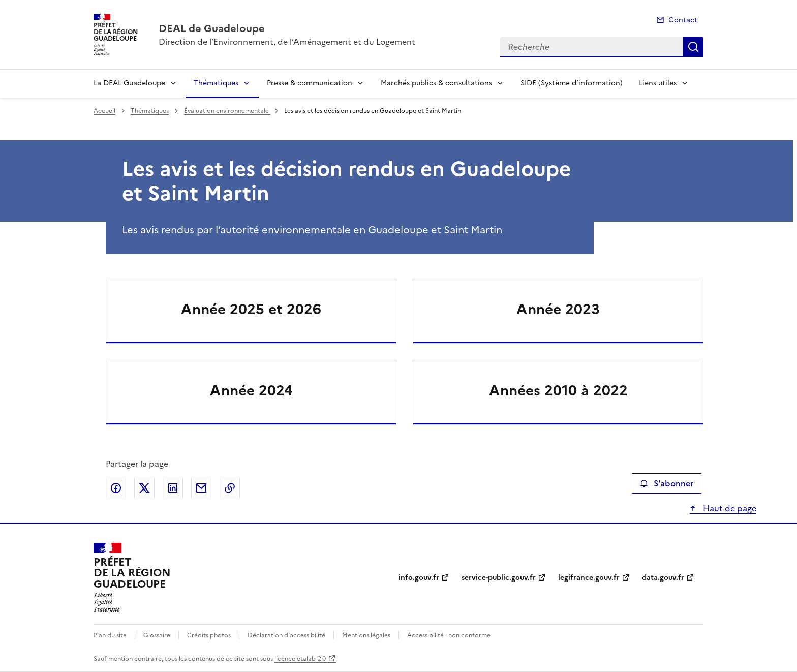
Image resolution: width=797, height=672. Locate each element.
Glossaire (157, 635)
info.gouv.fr (419, 578)
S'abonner (667, 483)
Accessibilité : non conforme (449, 635)
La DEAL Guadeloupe (129, 83)
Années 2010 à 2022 (558, 390)
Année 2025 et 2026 (251, 309)
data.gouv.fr (663, 578)
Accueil (104, 111)
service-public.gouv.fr (499, 578)
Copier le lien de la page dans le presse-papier (230, 488)
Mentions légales (366, 635)
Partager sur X (144, 488)
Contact (683, 20)
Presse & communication (310, 83)
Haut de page (729, 508)
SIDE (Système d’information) (572, 83)
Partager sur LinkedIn (173, 488)
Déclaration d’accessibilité (286, 635)
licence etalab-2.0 (300, 659)
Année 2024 (251, 390)
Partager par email (201, 488)
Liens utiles (658, 83)
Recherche (693, 47)
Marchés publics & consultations (436, 83)
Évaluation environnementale (227, 111)
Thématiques (216, 83)
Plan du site (110, 635)
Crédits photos (209, 635)
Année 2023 (558, 309)
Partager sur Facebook (116, 488)
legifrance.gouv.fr (589, 578)
